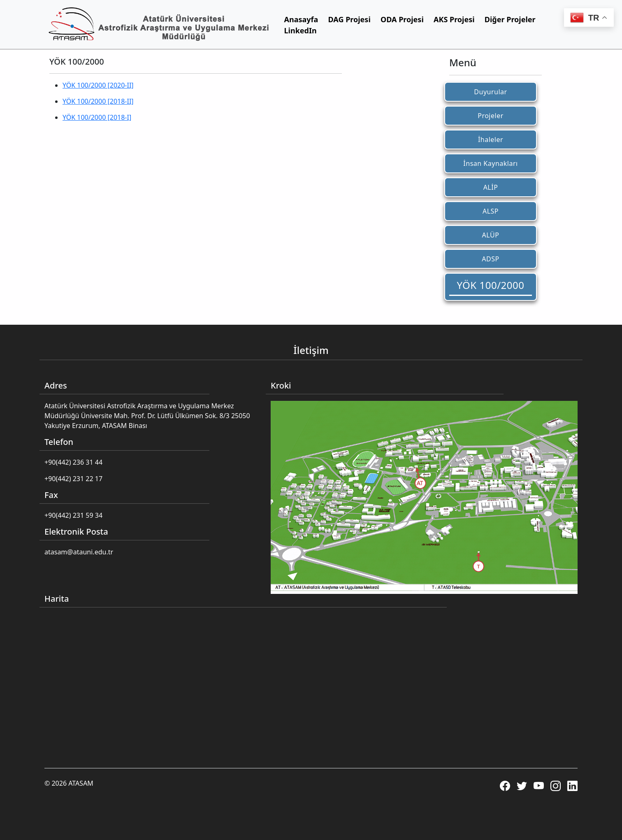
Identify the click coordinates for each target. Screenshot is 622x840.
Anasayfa (301, 19)
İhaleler (491, 140)
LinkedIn (301, 30)
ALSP (491, 211)
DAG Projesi (349, 19)
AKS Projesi (454, 19)
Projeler (491, 116)
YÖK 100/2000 (491, 285)
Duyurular (490, 92)
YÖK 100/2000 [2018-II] (98, 101)
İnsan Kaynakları (490, 163)
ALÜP (491, 235)
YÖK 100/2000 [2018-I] (97, 117)
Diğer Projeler (510, 19)
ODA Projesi (402, 19)
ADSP (490, 259)
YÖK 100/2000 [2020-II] (98, 85)
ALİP (491, 187)
